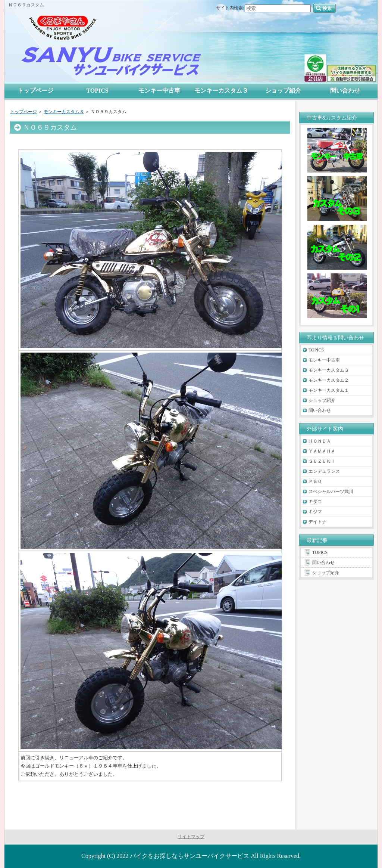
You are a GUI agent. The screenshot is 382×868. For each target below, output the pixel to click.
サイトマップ (191, 837)
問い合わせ (320, 410)
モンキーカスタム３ (64, 112)
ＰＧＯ (315, 481)
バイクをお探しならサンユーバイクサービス (190, 856)
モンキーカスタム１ (329, 390)
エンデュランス (324, 471)
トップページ (24, 112)
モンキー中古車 (324, 360)
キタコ (315, 502)
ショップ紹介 (322, 400)
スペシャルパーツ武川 (331, 492)
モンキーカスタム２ (329, 380)
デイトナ (317, 522)
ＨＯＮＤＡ (320, 441)
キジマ (315, 512)
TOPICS (316, 350)
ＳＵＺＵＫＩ (322, 461)
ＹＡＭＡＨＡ (322, 451)
